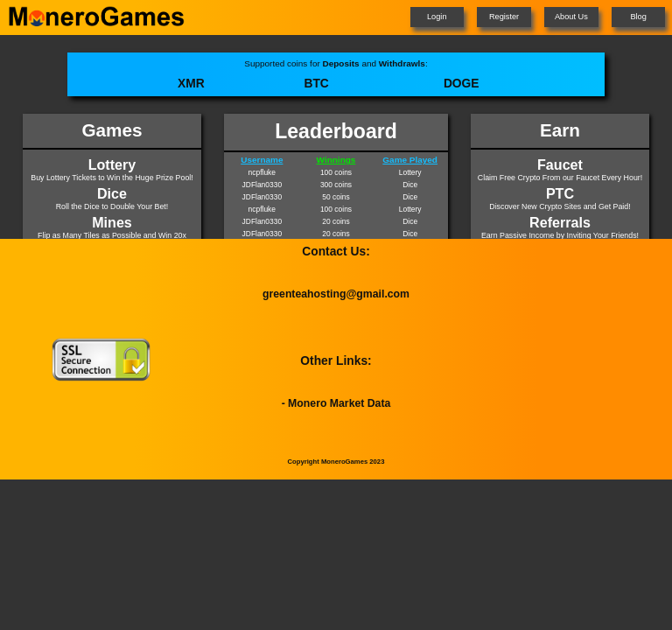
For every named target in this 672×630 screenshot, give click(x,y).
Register (504, 17)
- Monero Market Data (336, 403)
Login (437, 17)
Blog (638, 17)
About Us (571, 17)
